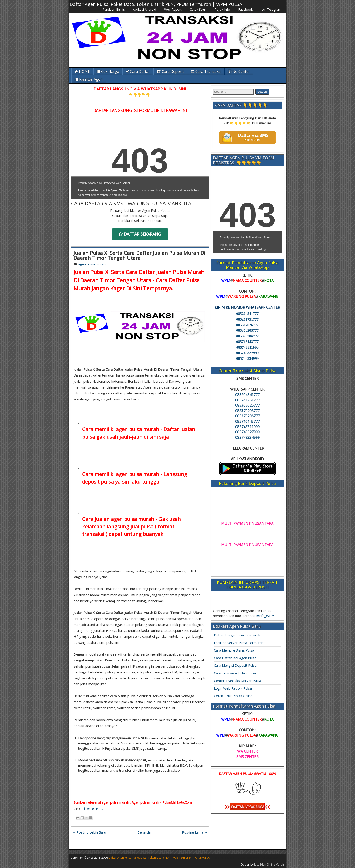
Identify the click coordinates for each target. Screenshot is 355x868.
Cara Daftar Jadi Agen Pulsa (235, 658)
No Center (239, 71)
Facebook (245, 9)
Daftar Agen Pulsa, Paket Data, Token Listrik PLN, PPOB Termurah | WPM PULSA (156, 4)
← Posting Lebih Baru (89, 832)
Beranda (144, 832)
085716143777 (247, 342)
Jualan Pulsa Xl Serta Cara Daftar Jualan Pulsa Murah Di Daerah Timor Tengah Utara (139, 255)
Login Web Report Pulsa (233, 688)
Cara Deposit (170, 71)
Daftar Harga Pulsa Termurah (237, 635)
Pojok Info (222, 9)
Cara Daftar (138, 71)
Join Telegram (271, 9)
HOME (82, 71)
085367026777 (247, 325)
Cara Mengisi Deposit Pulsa (235, 665)
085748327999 (247, 353)
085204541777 (247, 314)
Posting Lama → (195, 832)
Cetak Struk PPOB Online (233, 696)
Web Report (173, 9)
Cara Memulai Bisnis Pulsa (234, 650)
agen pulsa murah (92, 264)
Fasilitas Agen (89, 79)
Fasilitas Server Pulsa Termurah (239, 643)
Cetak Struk (198, 9)
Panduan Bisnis (114, 9)
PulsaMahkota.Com (177, 802)
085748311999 (247, 347)
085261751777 (247, 319)
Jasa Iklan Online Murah (269, 864)
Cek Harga (108, 71)
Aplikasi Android (144, 9)
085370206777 (247, 336)
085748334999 (247, 359)
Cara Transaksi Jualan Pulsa (235, 673)
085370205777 (247, 330)
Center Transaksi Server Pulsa (237, 681)
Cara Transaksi (206, 71)
